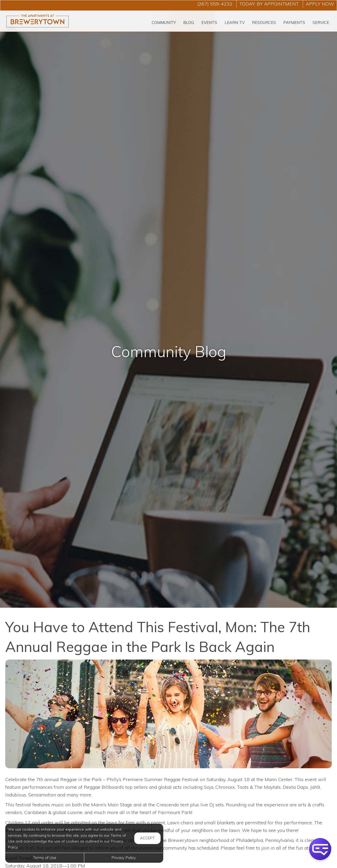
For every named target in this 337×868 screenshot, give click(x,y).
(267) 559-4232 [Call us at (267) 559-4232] (215, 4)
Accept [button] (147, 838)
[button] (320, 849)
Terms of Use (45, 858)
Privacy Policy (124, 858)
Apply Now (320, 4)
